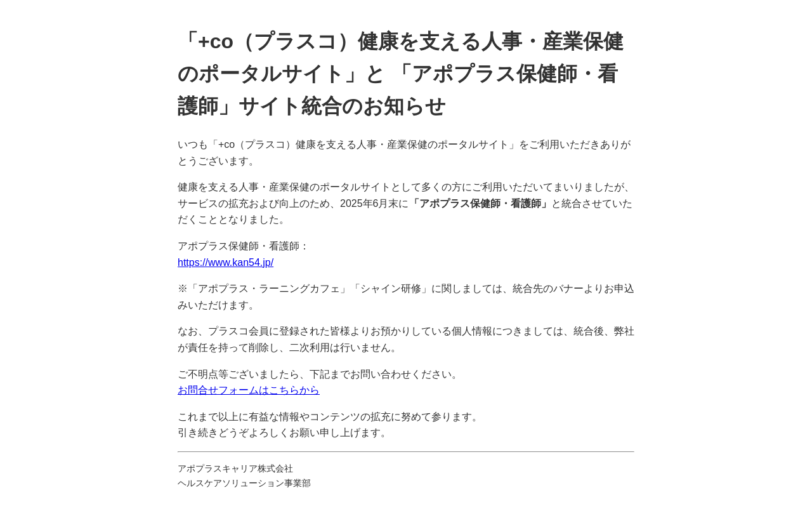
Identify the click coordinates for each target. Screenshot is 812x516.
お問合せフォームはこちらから (249, 390)
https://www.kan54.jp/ (226, 262)
